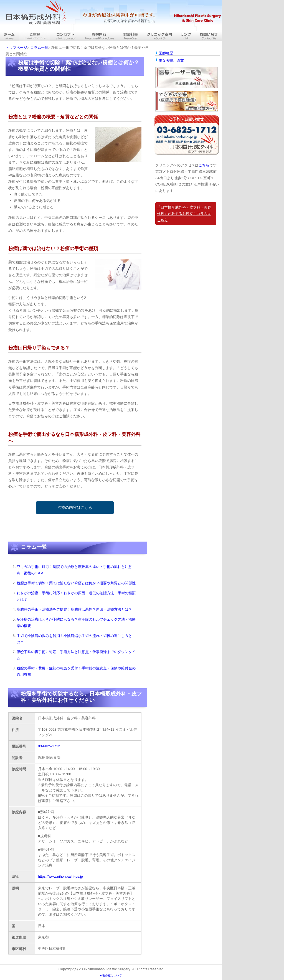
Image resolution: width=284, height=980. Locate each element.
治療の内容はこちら (75, 507)
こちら (204, 165)
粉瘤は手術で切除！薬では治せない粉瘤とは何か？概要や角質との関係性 (76, 583)
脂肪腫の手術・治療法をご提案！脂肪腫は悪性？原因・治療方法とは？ (74, 609)
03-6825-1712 (49, 746)
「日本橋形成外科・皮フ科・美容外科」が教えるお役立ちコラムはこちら (184, 214)
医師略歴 (166, 53)
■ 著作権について (111, 975)
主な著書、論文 (171, 60)
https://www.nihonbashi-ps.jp (60, 876)
